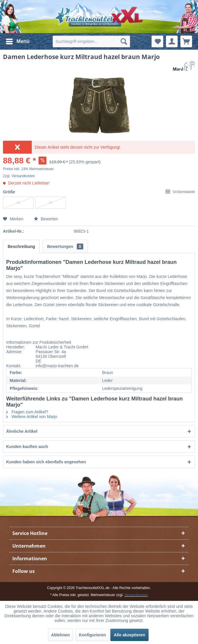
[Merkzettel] (157, 41)
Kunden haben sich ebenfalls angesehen (46, 462)
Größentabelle (180, 192)
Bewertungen (65, 246)
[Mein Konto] (172, 41)
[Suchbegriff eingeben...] (91, 41)
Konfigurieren (92, 635)
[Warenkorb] (186, 41)
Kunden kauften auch (27, 447)
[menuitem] (17, 41)
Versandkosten (23, 176)
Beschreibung (21, 246)
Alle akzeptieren (130, 635)
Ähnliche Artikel (22, 431)
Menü (18, 40)
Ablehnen (61, 635)
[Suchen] (124, 41)
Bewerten (46, 219)
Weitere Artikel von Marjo (32, 417)
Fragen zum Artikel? (27, 412)
